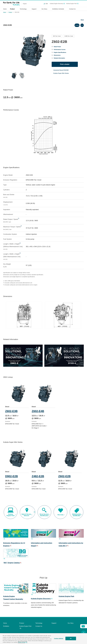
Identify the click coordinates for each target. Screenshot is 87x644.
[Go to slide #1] (26, 75)
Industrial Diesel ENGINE (61, 71)
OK (71, 638)
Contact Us (39, 629)
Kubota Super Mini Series (61, 74)
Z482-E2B (38, 477)
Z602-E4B (38, 411)
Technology (39, 626)
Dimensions (58, 56)
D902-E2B (12, 477)
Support (54, 626)
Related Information (60, 59)
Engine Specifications (61, 53)
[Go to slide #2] (35, 75)
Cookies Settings (59, 638)
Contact (72, 25)
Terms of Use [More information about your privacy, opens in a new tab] (22, 642)
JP (44, 4)
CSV (80, 25)
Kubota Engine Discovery (56, 4)
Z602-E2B (66, 477)
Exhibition (6, 629)
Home (5, 9)
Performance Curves (60, 49)
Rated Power (58, 46)
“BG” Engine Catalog (11, 566)
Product (10, 12)
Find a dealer (65, 65)
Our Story (71, 626)
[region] (43, 639)
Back (82, 20)
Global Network (83, 4)
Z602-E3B (11, 411)
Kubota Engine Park (71, 4)
